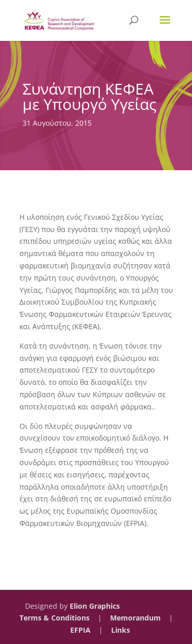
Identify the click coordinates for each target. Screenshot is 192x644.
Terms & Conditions (55, 618)
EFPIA (80, 630)
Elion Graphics (95, 606)
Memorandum (135, 618)
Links (121, 630)
